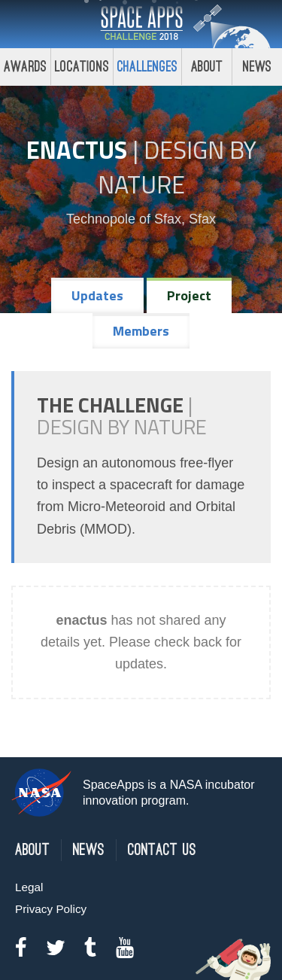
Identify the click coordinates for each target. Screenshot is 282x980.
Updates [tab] (97, 295)
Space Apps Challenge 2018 (141, 24)
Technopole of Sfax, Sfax (141, 219)
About (207, 67)
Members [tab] (141, 331)
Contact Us (162, 850)
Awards (25, 67)
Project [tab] (189, 295)
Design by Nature (177, 167)
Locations (82, 67)
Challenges (147, 67)
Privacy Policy (51, 909)
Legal (29, 887)
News (89, 850)
